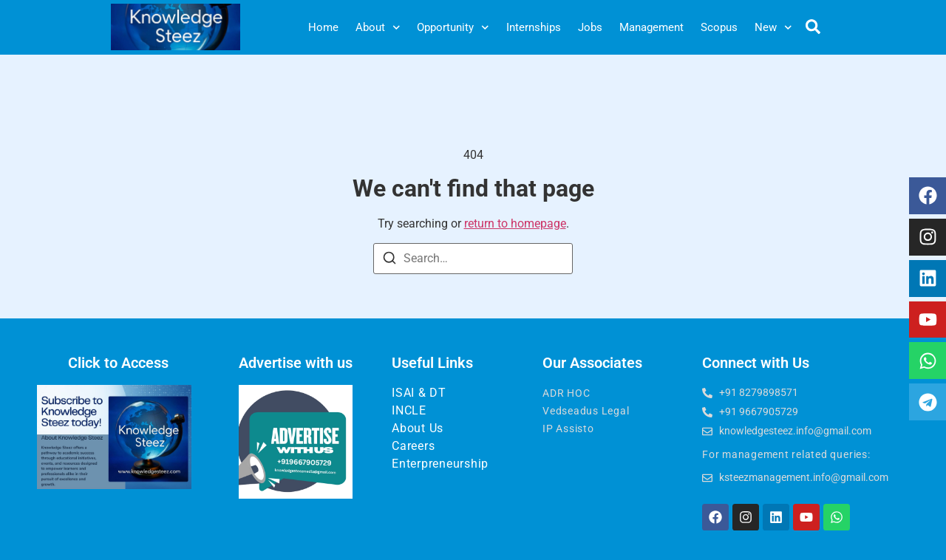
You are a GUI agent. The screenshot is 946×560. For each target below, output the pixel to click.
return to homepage (515, 223)
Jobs (590, 27)
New (773, 28)
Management (651, 27)
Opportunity (453, 28)
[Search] (389, 260)
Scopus (719, 27)
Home (323, 27)
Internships (534, 27)
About (378, 28)
